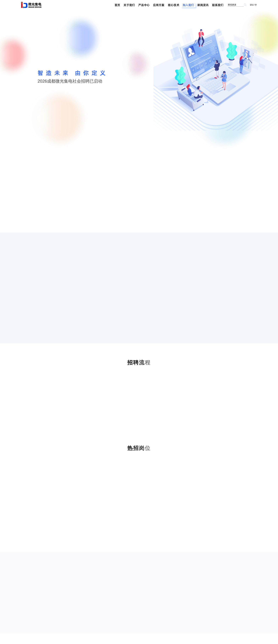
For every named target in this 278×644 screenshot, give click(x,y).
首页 (117, 5)
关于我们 (129, 5)
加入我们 (188, 5)
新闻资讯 (203, 5)
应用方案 (159, 5)
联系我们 (218, 5)
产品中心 (144, 5)
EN (251, 5)
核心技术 (174, 5)
